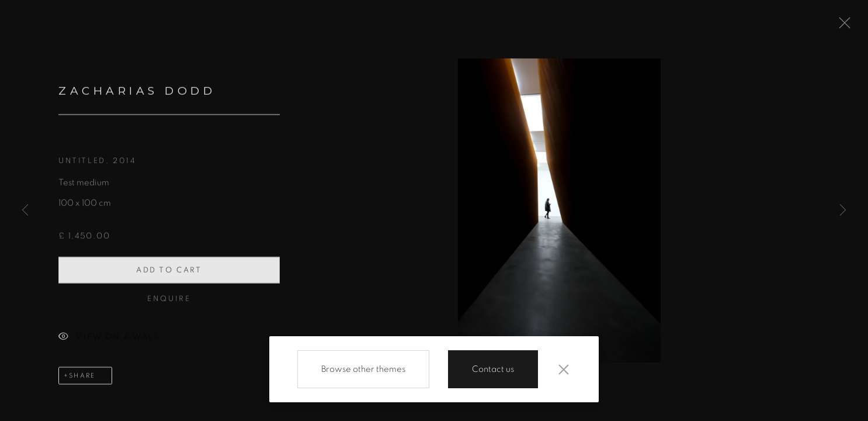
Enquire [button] (169, 301)
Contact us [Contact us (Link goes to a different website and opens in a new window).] (493, 369)
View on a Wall (109, 340)
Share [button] (82, 378)
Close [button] (842, 26)
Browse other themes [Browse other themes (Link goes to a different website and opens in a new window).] (363, 369)
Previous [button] (25, 210)
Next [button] (843, 210)
